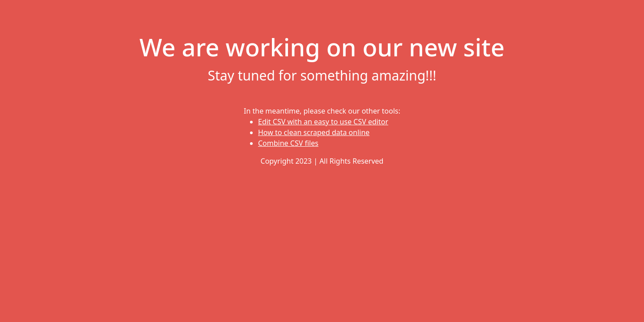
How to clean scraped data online (314, 132)
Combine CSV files (288, 143)
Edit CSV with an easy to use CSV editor (323, 122)
